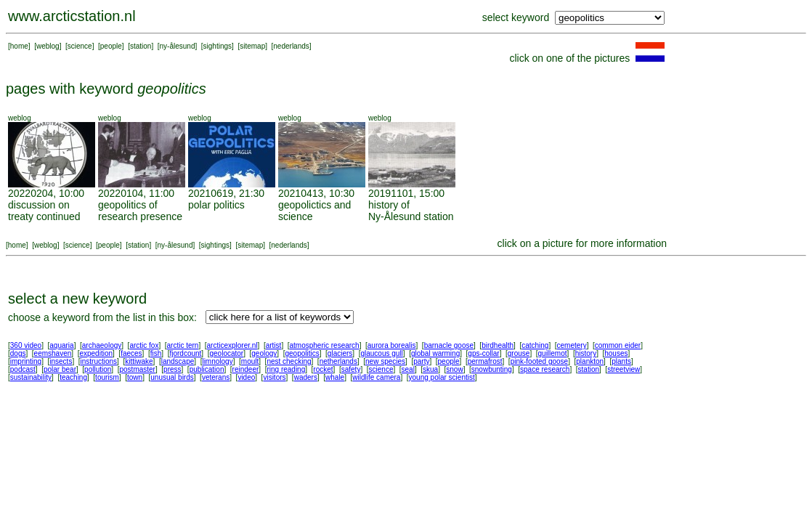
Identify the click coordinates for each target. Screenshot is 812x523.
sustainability (31, 377)
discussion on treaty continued (44, 211)
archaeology (102, 345)
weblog (48, 46)
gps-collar (483, 353)
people (111, 46)
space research (545, 369)
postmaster (137, 369)
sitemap (252, 46)
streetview (624, 369)
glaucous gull (381, 353)
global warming (435, 353)
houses (616, 353)
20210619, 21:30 (226, 193)
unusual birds (172, 377)
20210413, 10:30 (316, 193)
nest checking (289, 361)
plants (621, 361)
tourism (107, 377)
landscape (178, 361)
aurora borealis (392, 345)
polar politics (216, 205)
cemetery (572, 345)
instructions (99, 361)
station (141, 46)
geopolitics (302, 353)
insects (61, 361)
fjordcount (185, 353)
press (172, 369)
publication (207, 369)
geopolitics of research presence (140, 211)
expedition (96, 353)
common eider (618, 345)
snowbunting (492, 369)
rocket (323, 369)
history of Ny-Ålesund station (411, 211)
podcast (23, 369)
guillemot (553, 353)
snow (454, 369)
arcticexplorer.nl (232, 345)
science (80, 46)
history (586, 353)
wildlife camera (376, 377)
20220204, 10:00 (46, 193)
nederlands (291, 46)
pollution (98, 369)
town (135, 377)
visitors (274, 377)
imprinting (26, 361)
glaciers (340, 353)
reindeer (246, 369)
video (246, 377)
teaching (73, 377)
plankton (590, 361)
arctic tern (183, 345)
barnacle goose (449, 345)
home (19, 46)
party (421, 361)
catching (535, 345)
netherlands (338, 361)
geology (264, 353)
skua (430, 369)
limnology (217, 361)
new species (385, 361)
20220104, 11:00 (136, 193)
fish (156, 353)
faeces (131, 353)
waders (306, 377)
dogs (18, 353)
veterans (216, 377)
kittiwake (139, 361)
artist (274, 345)
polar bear (60, 369)
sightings (218, 46)
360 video (26, 345)
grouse (519, 353)
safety (351, 369)
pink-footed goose (540, 361)
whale (335, 377)
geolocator (226, 353)
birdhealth (498, 345)
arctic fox (144, 345)
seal (408, 369)
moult (250, 361)
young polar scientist (442, 377)
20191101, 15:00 (406, 193)
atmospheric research (325, 345)
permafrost (485, 361)
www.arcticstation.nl (72, 16)
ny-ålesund (178, 46)
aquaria (61, 345)
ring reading (286, 369)
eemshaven (53, 353)
